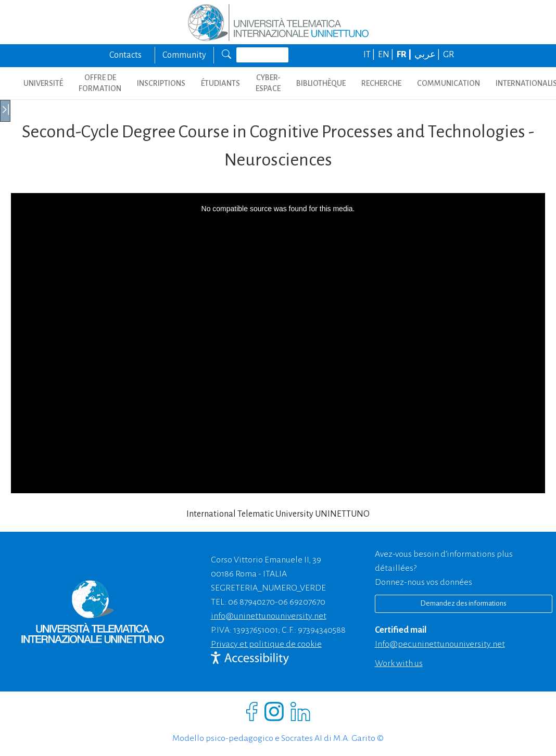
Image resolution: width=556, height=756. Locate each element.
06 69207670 (302, 602)
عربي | (428, 55)
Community (184, 55)
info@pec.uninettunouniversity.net (440, 644)
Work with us (399, 663)
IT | (370, 55)
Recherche (381, 83)
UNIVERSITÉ (43, 83)
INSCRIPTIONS (161, 83)
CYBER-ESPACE (268, 83)
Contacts (125, 55)
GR (448, 55)
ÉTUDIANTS (220, 83)
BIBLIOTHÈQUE (321, 83)
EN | (387, 55)
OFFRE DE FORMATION (100, 83)
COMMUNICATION (448, 83)
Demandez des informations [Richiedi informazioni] (463, 603)
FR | (405, 55)
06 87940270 (251, 602)
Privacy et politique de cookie (266, 644)
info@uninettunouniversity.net (269, 616)
